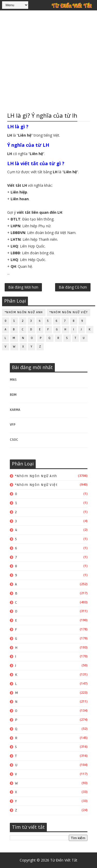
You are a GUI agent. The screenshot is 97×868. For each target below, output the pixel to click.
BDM (13, 395)
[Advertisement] (48, 60)
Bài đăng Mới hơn (23, 287)
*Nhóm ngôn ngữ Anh (24, 312)
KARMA (15, 410)
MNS (13, 380)
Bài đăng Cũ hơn (73, 287)
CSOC (14, 440)
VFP (13, 425)
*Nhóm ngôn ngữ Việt (69, 312)
